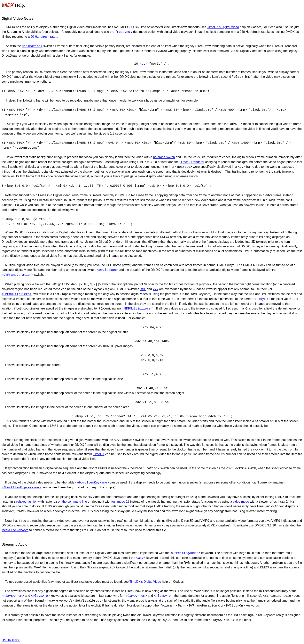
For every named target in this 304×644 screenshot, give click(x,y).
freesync (123, 32)
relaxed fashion (27, 502)
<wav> (141, 558)
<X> (143, 289)
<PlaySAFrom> (13, 596)
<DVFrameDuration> (17, 275)
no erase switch (164, 157)
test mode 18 (120, 502)
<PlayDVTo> (163, 596)
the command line (74, 502)
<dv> (144, 64)
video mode (241, 502)
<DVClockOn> (107, 270)
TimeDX (99, 454)
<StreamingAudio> (185, 553)
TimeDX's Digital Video (223, 27)
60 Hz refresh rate (43, 37)
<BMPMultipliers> (137, 309)
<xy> (262, 299)
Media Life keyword (15, 530)
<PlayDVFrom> (136, 596)
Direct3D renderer (192, 162)
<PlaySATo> (40, 596)
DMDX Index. (11, 640)
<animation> (32, 46)
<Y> (156, 289)
